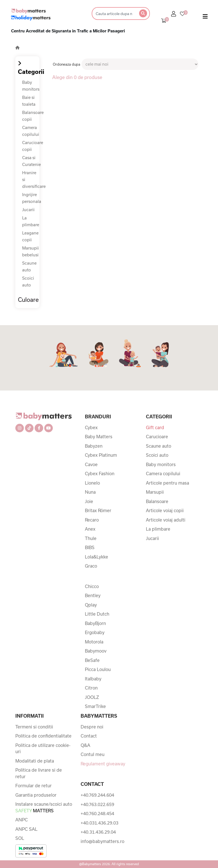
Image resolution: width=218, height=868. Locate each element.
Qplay (91, 605)
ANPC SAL (26, 829)
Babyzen (94, 446)
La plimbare (158, 529)
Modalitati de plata (35, 761)
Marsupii (155, 492)
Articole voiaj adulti (166, 520)
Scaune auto (159, 446)
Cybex (91, 427)
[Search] (114, 14)
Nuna (90, 492)
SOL (20, 838)
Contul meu (93, 754)
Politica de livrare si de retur (39, 773)
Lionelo (92, 483)
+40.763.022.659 (97, 804)
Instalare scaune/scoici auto (44, 807)
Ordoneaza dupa (67, 64)
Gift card (155, 427)
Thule (91, 538)
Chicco (92, 586)
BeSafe (92, 660)
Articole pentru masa (167, 483)
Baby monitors (161, 464)
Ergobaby (95, 632)
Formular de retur (33, 786)
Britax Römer (98, 510)
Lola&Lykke (97, 557)
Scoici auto (157, 455)
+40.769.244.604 (97, 795)
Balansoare (157, 501)
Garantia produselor (36, 795)
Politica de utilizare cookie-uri (43, 748)
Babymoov (96, 651)
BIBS (90, 547)
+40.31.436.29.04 (98, 832)
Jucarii (28, 210)
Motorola (94, 642)
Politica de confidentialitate (43, 736)
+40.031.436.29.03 (99, 823)
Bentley (93, 595)
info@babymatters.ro (102, 841)
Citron (91, 688)
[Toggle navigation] (205, 18)
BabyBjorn (95, 623)
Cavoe (91, 464)
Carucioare (157, 437)
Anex (90, 529)
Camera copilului (163, 474)
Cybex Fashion (100, 474)
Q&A (85, 745)
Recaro (92, 520)
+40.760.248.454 (97, 813)
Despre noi (92, 727)
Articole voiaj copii (165, 510)
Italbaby (93, 679)
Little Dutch (97, 614)
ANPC (22, 820)
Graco (91, 566)
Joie (89, 501)
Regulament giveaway (103, 764)
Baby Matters (99, 437)
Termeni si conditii (34, 727)
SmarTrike (95, 706)
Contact (89, 736)
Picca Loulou (98, 669)
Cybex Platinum (101, 455)
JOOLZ (92, 697)
